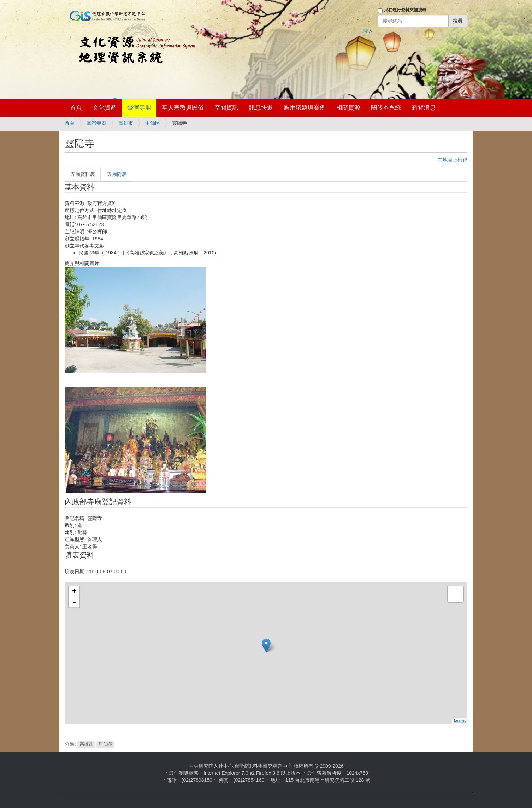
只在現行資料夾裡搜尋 (405, 10)
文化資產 (105, 108)
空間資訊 (226, 108)
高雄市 (126, 123)
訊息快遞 (261, 108)
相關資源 (348, 108)
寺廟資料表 (83, 174)
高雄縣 (86, 744)
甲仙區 (153, 123)
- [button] (74, 602)
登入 (368, 31)
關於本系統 (386, 108)
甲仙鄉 (105, 744)
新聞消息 (424, 108)
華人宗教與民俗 (183, 108)
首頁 (76, 108)
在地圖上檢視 (453, 160)
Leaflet (460, 720)
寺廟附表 (117, 174)
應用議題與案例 (305, 108)
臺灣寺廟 (139, 108)
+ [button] (74, 592)
